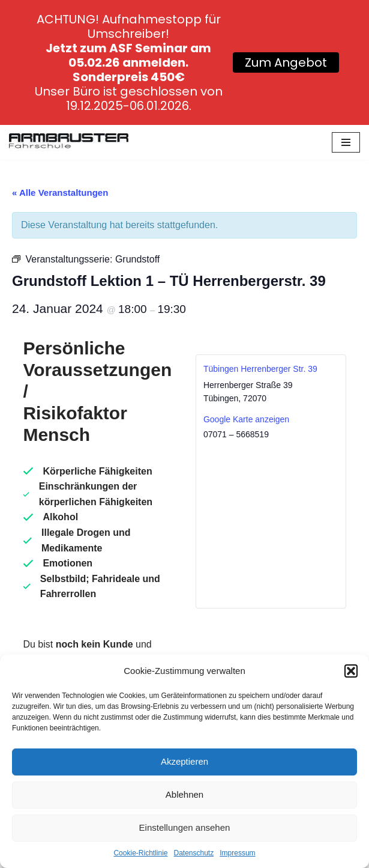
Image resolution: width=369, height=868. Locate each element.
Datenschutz (194, 853)
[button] (351, 671)
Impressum (237, 853)
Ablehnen (184, 794)
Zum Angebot (286, 62)
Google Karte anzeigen (246, 419)
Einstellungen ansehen (185, 827)
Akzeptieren (184, 761)
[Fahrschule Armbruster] (69, 142)
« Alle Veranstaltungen (60, 193)
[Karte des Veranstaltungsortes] (271, 524)
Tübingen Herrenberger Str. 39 (260, 369)
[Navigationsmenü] (346, 142)
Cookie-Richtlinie (140, 853)
